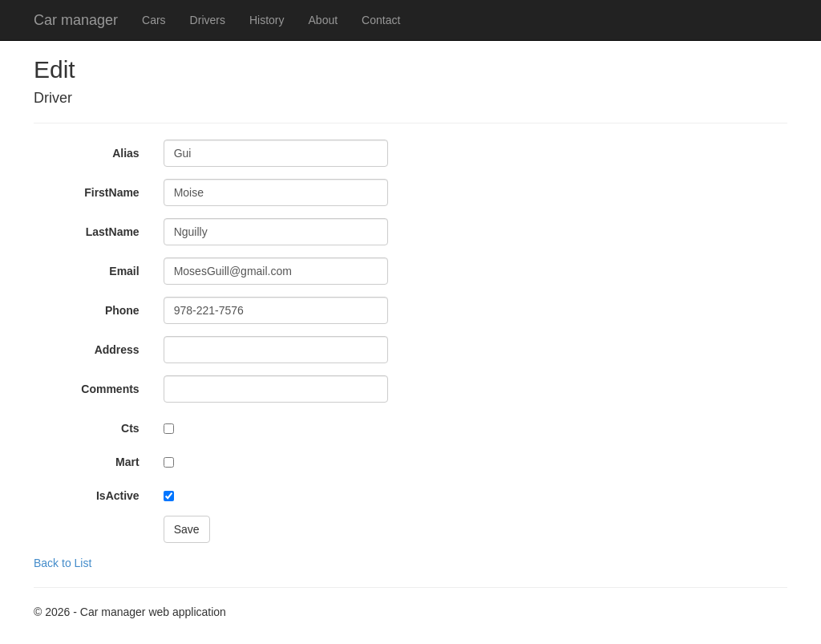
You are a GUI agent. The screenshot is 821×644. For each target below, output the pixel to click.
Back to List (63, 563)
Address (117, 350)
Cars (154, 20)
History (267, 20)
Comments (110, 389)
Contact (381, 20)
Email (124, 271)
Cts (130, 428)
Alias (125, 153)
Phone (122, 310)
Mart (127, 462)
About (324, 20)
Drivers (208, 20)
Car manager (76, 20)
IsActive (118, 496)
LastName (113, 232)
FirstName (111, 192)
